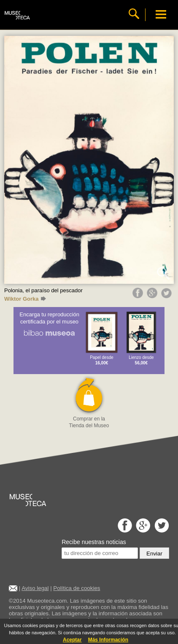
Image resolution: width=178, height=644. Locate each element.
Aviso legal (35, 588)
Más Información (108, 640)
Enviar (154, 554)
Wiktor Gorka (25, 299)
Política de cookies (77, 588)
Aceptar (72, 640)
